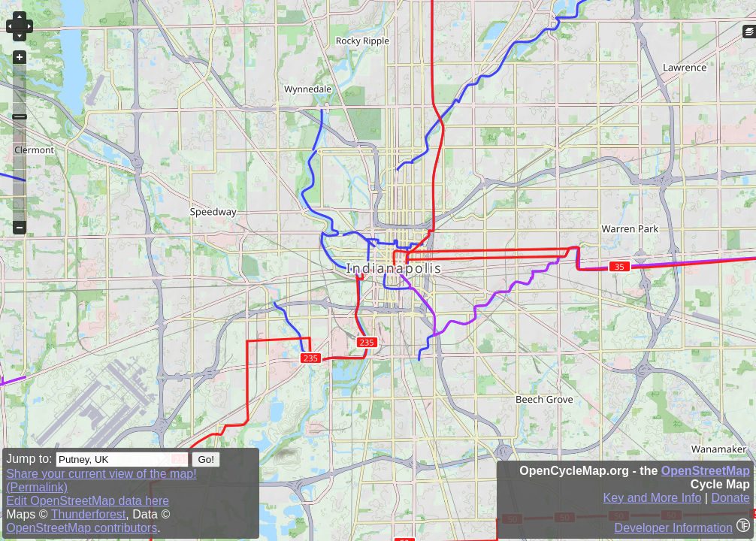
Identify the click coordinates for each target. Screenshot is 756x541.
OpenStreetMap (706, 471)
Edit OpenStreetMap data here (88, 501)
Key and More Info (653, 498)
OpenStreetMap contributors (82, 528)
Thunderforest (89, 514)
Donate (730, 498)
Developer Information (674, 528)
